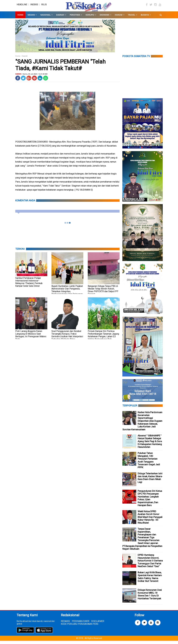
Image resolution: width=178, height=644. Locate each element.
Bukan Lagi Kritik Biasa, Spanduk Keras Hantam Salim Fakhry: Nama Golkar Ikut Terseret (150, 580)
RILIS (44, 6)
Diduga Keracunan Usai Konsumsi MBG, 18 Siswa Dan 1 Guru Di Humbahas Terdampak (150, 597)
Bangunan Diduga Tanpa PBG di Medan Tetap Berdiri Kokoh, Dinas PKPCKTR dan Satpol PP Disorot (103, 293)
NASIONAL (45, 18)
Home (20, 18)
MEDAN (31, 18)
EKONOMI (105, 18)
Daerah (25, 59)
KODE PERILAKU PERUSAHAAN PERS (80, 627)
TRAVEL (132, 18)
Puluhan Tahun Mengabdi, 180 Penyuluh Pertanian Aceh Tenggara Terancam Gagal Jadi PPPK (149, 463)
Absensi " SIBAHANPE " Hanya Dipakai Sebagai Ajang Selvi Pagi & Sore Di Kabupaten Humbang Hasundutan (150, 444)
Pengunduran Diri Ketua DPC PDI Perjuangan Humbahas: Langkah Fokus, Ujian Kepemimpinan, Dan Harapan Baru (150, 501)
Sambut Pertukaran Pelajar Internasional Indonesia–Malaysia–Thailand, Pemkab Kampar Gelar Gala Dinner (29, 285)
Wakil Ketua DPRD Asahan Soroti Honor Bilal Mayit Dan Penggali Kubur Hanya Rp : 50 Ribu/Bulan (150, 520)
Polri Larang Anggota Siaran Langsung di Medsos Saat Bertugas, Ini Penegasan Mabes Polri (31, 338)
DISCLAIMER (98, 624)
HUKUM (119, 18)
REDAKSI (65, 624)
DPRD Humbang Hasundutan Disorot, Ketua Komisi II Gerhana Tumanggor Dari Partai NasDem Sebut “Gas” (150, 564)
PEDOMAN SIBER (81, 624)
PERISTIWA (75, 18)
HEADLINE (22, 6)
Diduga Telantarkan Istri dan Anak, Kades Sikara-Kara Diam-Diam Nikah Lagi (150, 481)
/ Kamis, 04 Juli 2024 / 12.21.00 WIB (35, 77)
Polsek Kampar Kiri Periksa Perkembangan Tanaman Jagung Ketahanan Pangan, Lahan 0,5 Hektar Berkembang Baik (103, 338)
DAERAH (60, 18)
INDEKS (34, 6)
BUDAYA (145, 18)
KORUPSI (90, 18)
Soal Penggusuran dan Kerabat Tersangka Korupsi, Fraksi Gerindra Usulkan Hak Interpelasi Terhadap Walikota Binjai (67, 338)
